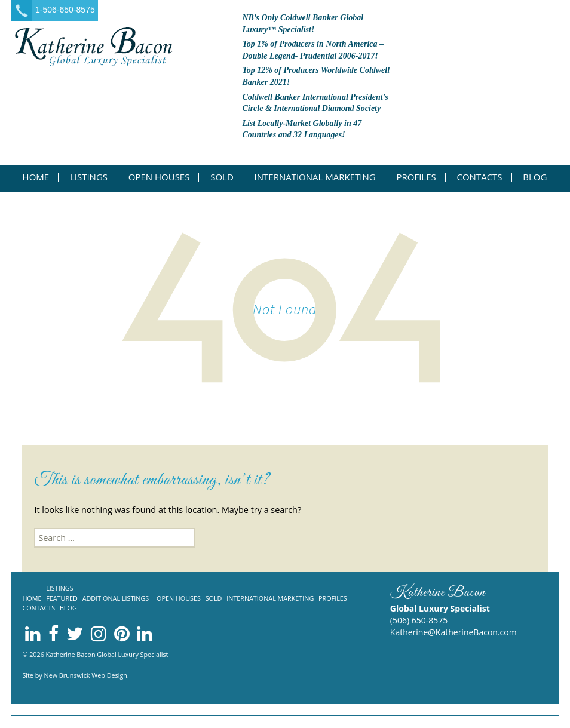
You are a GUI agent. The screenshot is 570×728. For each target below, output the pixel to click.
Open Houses (159, 177)
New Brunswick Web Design (86, 675)
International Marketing (315, 177)
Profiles (416, 177)
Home (36, 177)
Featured (62, 598)
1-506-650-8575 (65, 10)
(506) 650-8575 (419, 620)
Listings (89, 177)
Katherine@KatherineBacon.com (453, 632)
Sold (222, 177)
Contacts (479, 177)
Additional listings (116, 598)
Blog (535, 177)
